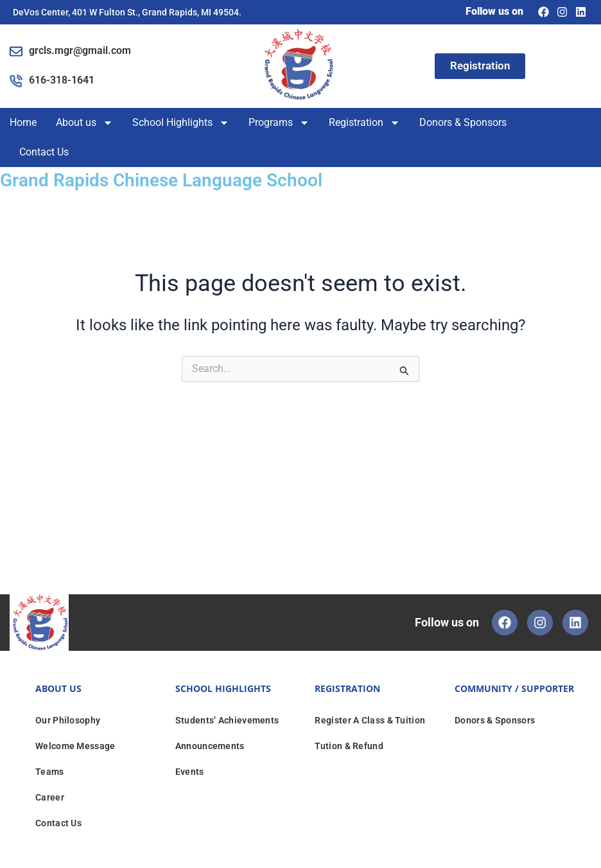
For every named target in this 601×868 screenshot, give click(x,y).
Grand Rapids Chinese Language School (171, 180)
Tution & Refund (349, 746)
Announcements (210, 746)
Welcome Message (75, 746)
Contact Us (44, 152)
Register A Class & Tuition (370, 720)
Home (23, 122)
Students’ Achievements (227, 720)
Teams (50, 772)
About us (84, 123)
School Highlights (181, 123)
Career (50, 797)
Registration (364, 123)
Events (190, 772)
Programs (279, 123)
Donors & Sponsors (463, 122)
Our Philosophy (68, 720)
